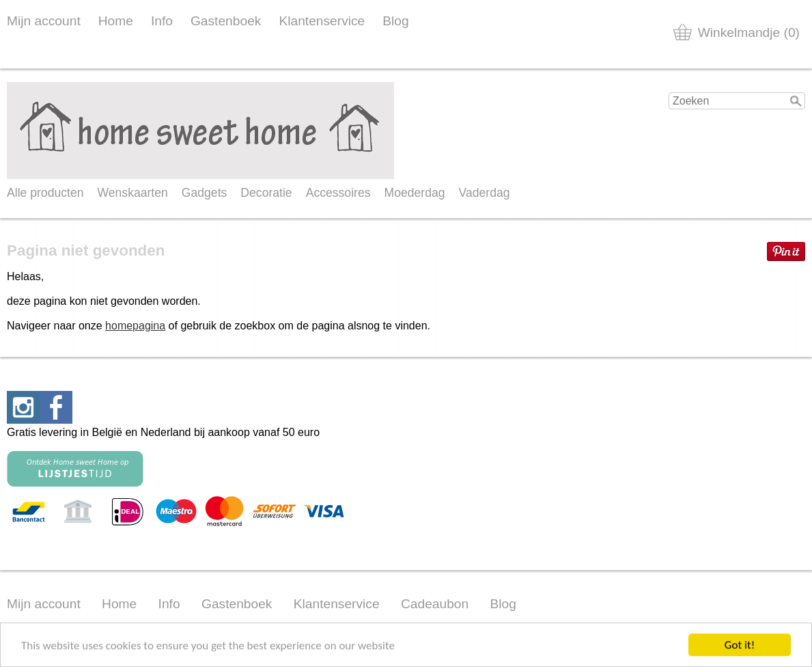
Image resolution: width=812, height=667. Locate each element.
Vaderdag (485, 193)
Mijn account (44, 21)
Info (162, 21)
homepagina (135, 326)
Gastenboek (226, 21)
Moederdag (415, 193)
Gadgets (205, 193)
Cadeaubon (435, 604)
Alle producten (45, 193)
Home (116, 21)
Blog (395, 21)
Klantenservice (322, 21)
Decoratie (266, 193)
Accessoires (338, 193)
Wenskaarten (132, 193)
